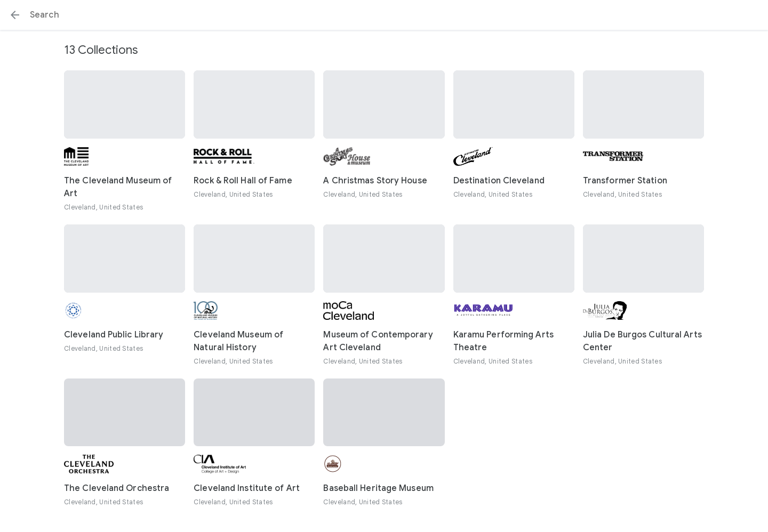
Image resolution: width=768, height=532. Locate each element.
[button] (15, 15)
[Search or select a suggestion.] (384, 15)
